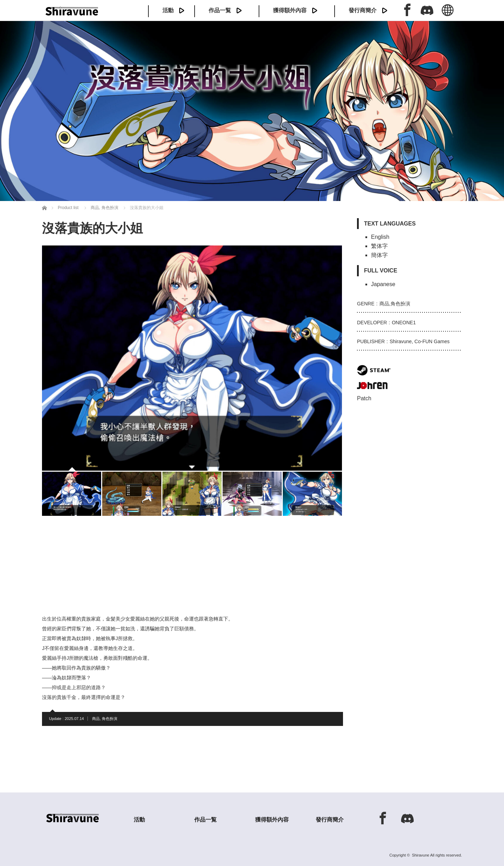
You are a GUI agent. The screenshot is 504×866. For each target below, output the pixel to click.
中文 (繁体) (448, 14)
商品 (96, 719)
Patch (364, 398)
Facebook (407, 10)
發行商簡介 (363, 10)
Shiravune (421, 855)
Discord (427, 10)
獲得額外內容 (290, 10)
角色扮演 (110, 719)
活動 (168, 10)
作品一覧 (220, 10)
